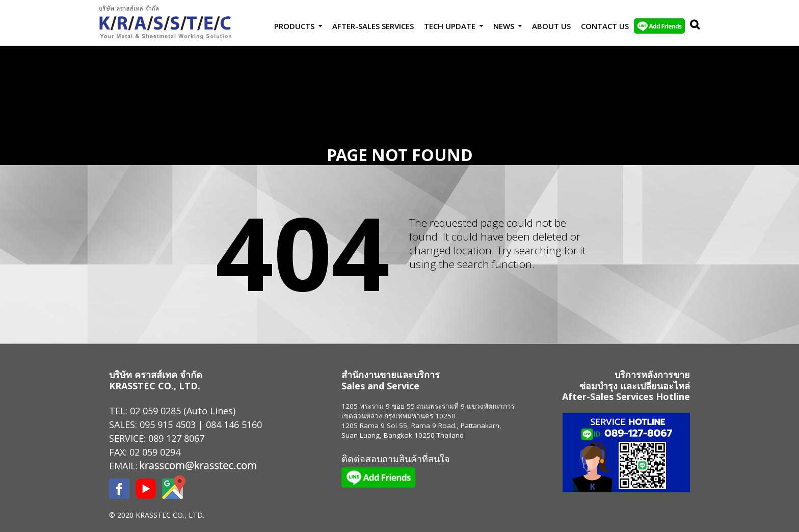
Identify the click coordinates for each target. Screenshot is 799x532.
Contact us (605, 26)
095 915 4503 (168, 424)
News (504, 26)
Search (693, 26)
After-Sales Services (373, 26)
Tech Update (450, 26)
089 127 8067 (176, 438)
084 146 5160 (234, 424)
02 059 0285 (155, 411)
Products (294, 26)
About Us (551, 26)
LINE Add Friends (659, 26)
